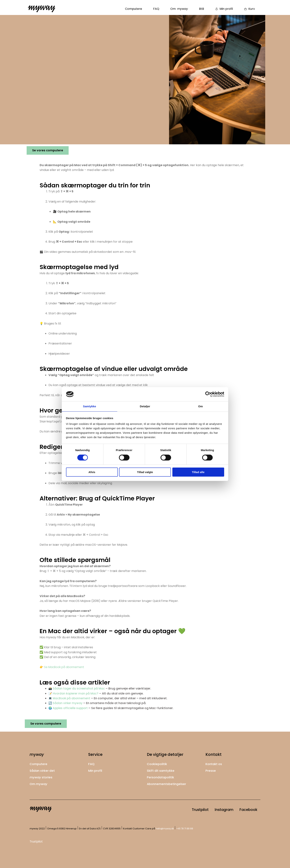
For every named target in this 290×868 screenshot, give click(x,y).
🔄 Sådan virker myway (66, 703)
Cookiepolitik (158, 763)
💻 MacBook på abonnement (70, 698)
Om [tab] (200, 406)
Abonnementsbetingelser (168, 783)
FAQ (156, 9)
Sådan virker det (43, 770)
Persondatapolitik (162, 776)
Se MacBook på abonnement (65, 667)
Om (179, 9)
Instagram (216, 809)
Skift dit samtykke (162, 770)
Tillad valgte (145, 472)
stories (42, 776)
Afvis (92, 472)
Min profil (96, 770)
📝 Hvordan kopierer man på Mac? (74, 693)
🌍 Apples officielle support (69, 708)
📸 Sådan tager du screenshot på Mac (77, 688)
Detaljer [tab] (145, 406)
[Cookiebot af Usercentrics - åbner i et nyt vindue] (208, 394)
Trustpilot (188, 809)
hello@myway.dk (166, 829)
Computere (134, 9)
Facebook (246, 809)
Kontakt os (215, 763)
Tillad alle (198, 472)
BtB (202, 9)
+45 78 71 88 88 (187, 829)
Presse (211, 770)
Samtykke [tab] (90, 406)
